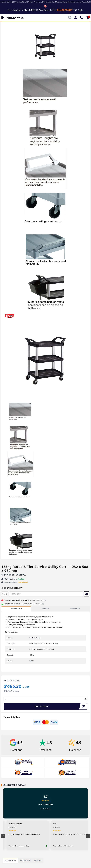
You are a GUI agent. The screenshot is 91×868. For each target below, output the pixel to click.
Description (16, 609)
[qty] (5, 594)
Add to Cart (61, 706)
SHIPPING (45, 609)
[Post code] (46, 594)
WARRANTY (75, 609)
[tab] (16, 609)
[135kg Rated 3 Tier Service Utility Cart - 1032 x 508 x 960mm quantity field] (45, 699)
